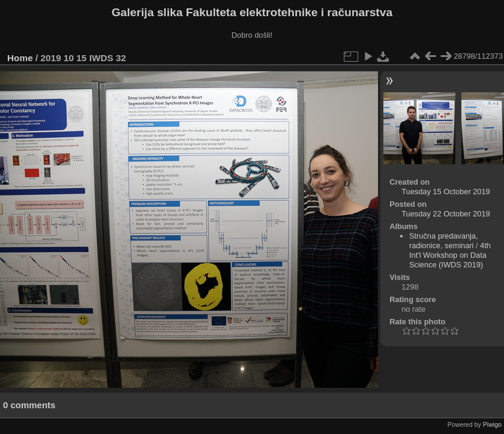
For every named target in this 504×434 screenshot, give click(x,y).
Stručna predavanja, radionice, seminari (444, 241)
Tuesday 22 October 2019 (446, 214)
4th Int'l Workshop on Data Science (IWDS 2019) (450, 255)
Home (20, 58)
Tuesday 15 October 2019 (446, 192)
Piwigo (492, 424)
